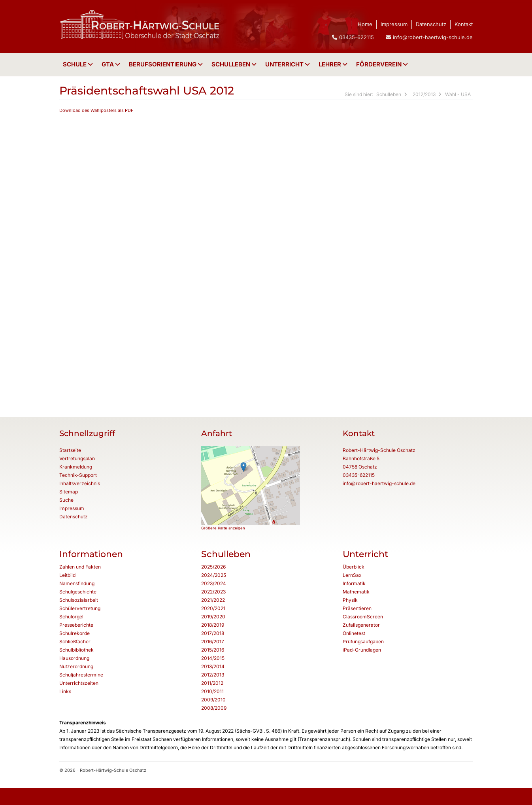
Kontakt (464, 24)
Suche (66, 500)
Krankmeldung (76, 467)
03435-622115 (359, 475)
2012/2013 (424, 94)
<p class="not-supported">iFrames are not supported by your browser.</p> (264, 255)
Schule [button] (79, 64)
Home (365, 24)
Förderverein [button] (383, 64)
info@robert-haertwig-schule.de (433, 37)
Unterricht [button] (288, 64)
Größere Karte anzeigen (223, 528)
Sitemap (69, 492)
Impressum (394, 24)
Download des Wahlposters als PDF (96, 110)
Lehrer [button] (334, 64)
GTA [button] (112, 64)
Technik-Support (78, 475)
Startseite (70, 450)
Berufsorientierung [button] (167, 64)
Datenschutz (431, 24)
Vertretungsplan (77, 458)
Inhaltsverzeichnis (80, 483)
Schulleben (235, 64)
